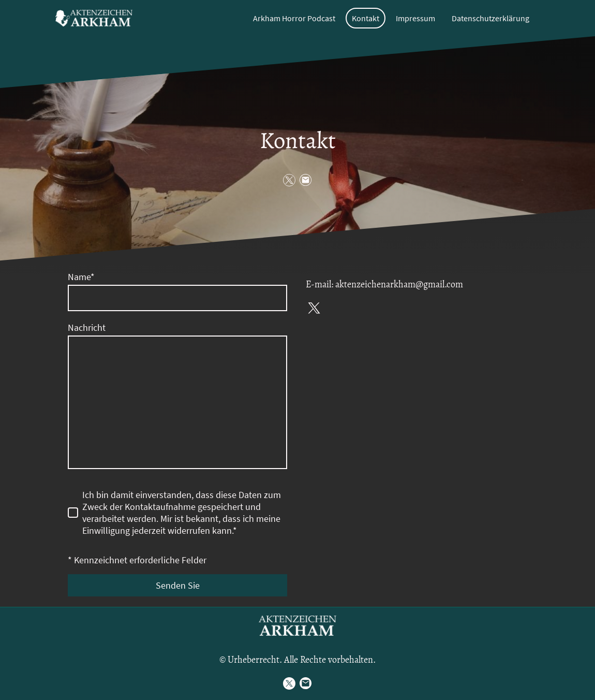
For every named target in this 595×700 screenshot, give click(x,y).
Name (81, 277)
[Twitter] (289, 180)
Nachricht (87, 327)
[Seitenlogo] (94, 18)
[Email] (306, 180)
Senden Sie (178, 585)
